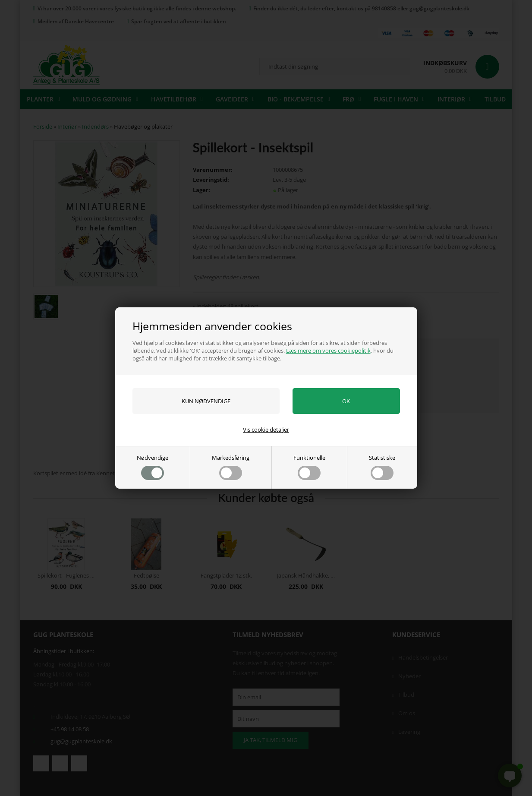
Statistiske (382, 467)
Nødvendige (153, 467)
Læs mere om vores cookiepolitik (328, 351)
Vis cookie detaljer (266, 430)
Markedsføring (231, 467)
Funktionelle (309, 467)
